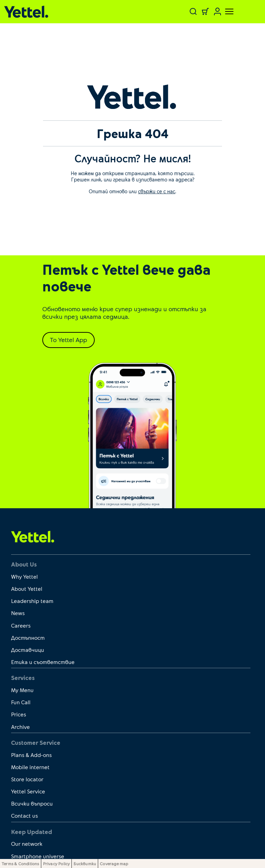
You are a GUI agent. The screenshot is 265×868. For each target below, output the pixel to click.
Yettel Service (28, 791)
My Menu (22, 690)
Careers (21, 625)
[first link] (33, 536)
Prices (19, 714)
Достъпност (28, 637)
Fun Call (21, 702)
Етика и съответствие (43, 662)
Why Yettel (24, 576)
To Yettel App (69, 340)
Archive (20, 727)
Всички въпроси (32, 803)
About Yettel (27, 589)
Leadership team (32, 601)
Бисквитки (85, 863)
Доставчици (28, 650)
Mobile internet (30, 767)
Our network (27, 844)
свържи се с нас (157, 191)
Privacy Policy (57, 863)
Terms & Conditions (20, 863)
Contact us (24, 815)
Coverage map (114, 863)
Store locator (27, 779)
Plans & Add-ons (31, 755)
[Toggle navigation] (225, 11)
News (18, 613)
